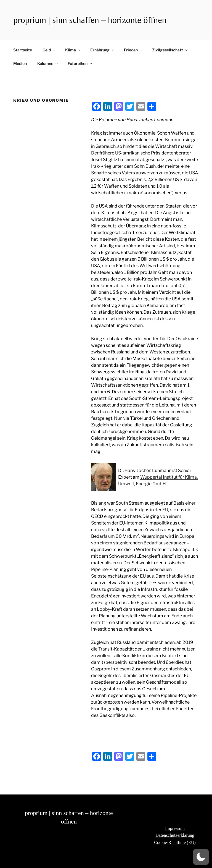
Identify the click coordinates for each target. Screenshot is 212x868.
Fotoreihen (80, 63)
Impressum (175, 828)
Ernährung (103, 50)
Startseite (23, 50)
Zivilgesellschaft (170, 50)
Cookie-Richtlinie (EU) (175, 842)
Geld (49, 50)
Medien (20, 63)
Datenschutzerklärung (175, 835)
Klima (73, 50)
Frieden (133, 50)
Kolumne (48, 63)
